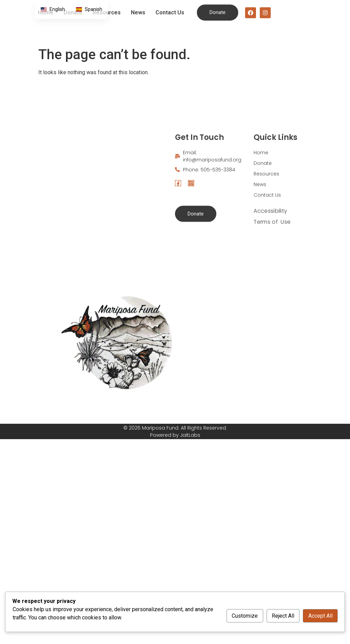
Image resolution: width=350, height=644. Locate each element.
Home (261, 190)
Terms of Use (272, 259)
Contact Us (170, 9)
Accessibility (270, 248)
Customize (245, 616)
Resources (266, 211)
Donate (263, 200)
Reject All (283, 616)
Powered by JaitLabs (175, 435)
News (138, 9)
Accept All (320, 616)
